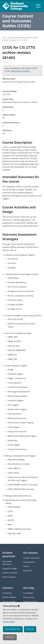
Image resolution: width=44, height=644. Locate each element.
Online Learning (9, 577)
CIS (19, 40)
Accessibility (28, 593)
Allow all (30, 629)
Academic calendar (10, 573)
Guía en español (9, 601)
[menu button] (38, 6)
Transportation (29, 562)
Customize (10, 637)
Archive (13, 40)
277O (24, 40)
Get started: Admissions (7, 563)
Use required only (13, 629)
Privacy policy (29, 597)
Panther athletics (9, 597)
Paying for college (10, 568)
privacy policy (9, 622)
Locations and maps (31, 558)
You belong (7, 593)
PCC (4, 38)
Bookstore (27, 571)
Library (26, 566)
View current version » (21, 71)
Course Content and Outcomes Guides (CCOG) (18, 21)
